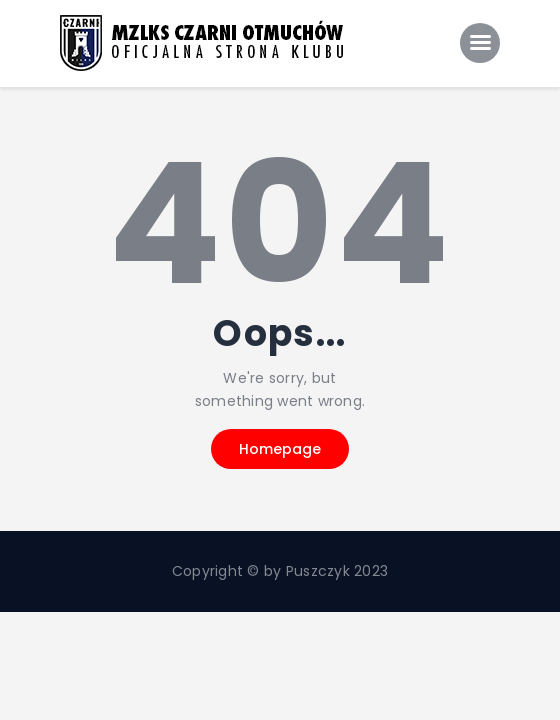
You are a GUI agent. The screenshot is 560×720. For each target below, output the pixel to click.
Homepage (280, 449)
